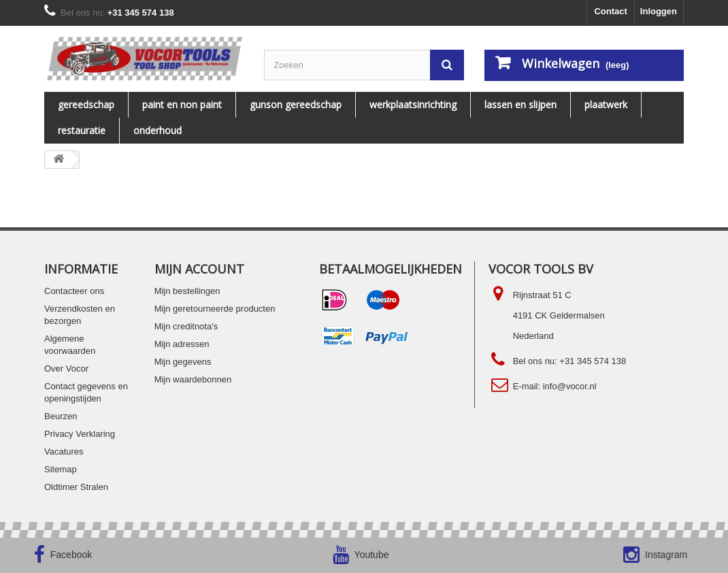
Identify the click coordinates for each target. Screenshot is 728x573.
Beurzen (61, 416)
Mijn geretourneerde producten (215, 309)
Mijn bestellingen (187, 291)
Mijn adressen (182, 344)
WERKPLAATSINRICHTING (413, 104)
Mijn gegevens (183, 362)
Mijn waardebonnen (193, 379)
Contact (610, 11)
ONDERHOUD (158, 130)
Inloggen (659, 11)
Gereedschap (86, 104)
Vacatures (64, 452)
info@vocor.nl (570, 386)
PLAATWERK (606, 104)
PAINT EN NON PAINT (182, 104)
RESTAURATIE (82, 130)
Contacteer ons (74, 291)
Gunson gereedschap (296, 104)
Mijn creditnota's (186, 326)
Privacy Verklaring (80, 434)
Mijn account (199, 269)
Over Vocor (66, 369)
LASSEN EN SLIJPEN (520, 104)
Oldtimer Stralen (76, 487)
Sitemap (61, 469)
